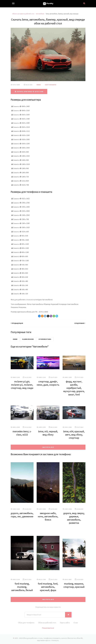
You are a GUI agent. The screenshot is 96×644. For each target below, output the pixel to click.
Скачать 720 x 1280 (20, 260)
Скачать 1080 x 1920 (20, 227)
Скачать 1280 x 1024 (20, 164)
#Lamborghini (28, 339)
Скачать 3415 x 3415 (20, 199)
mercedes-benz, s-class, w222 (22, 433)
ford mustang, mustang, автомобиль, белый (22, 587)
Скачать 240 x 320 (20, 294)
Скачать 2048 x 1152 (20, 131)
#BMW (39, 85)
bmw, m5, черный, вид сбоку (48, 433)
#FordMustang (45, 339)
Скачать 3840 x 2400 (20, 106)
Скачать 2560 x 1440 (20, 119)
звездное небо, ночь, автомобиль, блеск (48, 516)
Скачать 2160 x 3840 (20, 211)
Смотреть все (48, 447)
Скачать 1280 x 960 (20, 168)
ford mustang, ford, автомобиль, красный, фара (48, 587)
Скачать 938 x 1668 (20, 240)
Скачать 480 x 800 (20, 273)
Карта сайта (65, 622)
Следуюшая (80, 323)
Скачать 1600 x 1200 (20, 144)
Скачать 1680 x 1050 (20, 148)
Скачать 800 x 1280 (20, 252)
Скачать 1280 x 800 (20, 172)
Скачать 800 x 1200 (20, 248)
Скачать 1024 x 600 (20, 232)
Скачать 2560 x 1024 (20, 127)
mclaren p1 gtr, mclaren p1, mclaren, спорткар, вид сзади (22, 385)
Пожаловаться (48, 628)
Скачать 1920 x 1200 (20, 135)
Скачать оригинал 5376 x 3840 (29, 91)
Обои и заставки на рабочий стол (23, 14)
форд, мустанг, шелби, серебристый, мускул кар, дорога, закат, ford (74, 388)
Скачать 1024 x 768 (20, 185)
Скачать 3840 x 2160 (20, 110)
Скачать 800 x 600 (20, 256)
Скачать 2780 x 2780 (20, 203)
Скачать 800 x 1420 (20, 244)
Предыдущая (17, 323)
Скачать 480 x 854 (20, 269)
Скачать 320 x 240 (20, 285)
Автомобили (40, 14)
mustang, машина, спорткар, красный (74, 585)
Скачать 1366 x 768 (20, 219)
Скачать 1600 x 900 (20, 152)
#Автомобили (51, 85)
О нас (76, 622)
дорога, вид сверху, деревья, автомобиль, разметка (74, 518)
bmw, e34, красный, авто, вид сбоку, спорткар (74, 435)
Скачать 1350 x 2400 (20, 207)
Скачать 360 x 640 (20, 277)
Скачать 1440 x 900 (20, 160)
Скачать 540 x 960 (20, 265)
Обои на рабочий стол (47, 622)
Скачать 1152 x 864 (20, 181)
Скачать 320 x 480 (20, 281)
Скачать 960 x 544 (20, 236)
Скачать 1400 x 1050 (20, 156)
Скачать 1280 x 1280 (20, 223)
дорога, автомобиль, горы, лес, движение (22, 515)
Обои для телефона (26, 622)
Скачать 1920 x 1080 (20, 139)
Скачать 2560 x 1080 (20, 123)
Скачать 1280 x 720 (20, 177)
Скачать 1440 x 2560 (20, 215)
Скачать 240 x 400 (20, 289)
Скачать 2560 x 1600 (20, 115)
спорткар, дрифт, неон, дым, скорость (48, 383)
